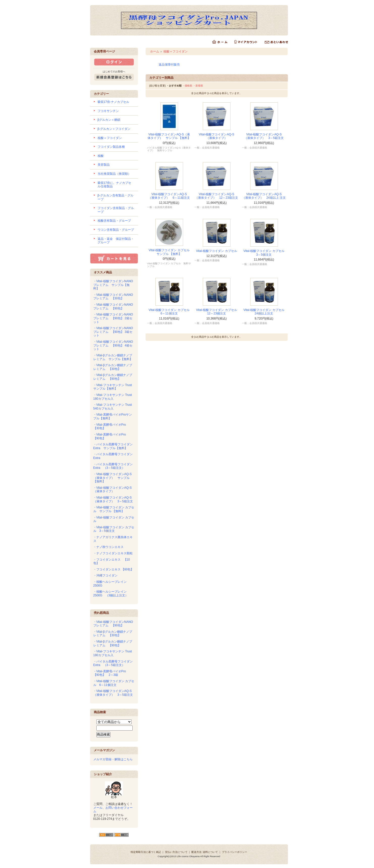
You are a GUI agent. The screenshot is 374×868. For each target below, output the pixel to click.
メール (98, 808)
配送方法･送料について (205, 852)
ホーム (155, 51)
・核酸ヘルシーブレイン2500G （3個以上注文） (111, 594)
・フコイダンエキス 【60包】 (114, 569)
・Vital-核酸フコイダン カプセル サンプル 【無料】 (114, 509)
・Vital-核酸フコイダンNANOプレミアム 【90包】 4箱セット (113, 345)
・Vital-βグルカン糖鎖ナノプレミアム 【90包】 (113, 377)
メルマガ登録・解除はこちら (113, 759)
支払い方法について (176, 852)
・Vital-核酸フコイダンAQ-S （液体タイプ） (114, 490)
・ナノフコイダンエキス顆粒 (113, 553)
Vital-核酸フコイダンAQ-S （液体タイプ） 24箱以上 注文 (264, 196)
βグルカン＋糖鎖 (109, 120)
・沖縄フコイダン (105, 575)
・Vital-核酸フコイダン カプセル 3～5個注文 (114, 529)
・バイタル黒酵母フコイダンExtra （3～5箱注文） (113, 466)
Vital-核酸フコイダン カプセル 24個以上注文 (265, 312)
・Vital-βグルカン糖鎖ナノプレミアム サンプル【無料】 (113, 357)
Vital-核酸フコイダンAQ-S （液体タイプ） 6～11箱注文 (169, 196)
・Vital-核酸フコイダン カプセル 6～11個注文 (114, 683)
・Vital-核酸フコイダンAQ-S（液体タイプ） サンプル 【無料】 (112, 478)
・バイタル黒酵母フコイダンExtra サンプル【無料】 (113, 446)
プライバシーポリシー (235, 852)
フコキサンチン (108, 111)
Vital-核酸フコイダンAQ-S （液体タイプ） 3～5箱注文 (264, 136)
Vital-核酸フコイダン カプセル (216, 251)
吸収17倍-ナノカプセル (113, 102)
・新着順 (198, 86)
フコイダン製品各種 (111, 147)
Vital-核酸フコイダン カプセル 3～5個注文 (265, 253)
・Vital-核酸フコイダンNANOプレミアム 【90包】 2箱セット (113, 318)
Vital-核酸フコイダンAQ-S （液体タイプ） (218, 136)
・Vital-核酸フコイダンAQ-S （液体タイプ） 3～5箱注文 (114, 499)
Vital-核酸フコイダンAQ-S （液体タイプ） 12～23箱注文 (217, 196)
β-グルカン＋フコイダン (114, 129)
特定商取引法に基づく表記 (146, 852)
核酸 (101, 156)
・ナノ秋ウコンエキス (108, 547)
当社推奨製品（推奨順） (114, 174)
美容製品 (104, 165)
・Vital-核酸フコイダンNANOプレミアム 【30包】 (113, 297)
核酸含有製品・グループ (114, 221)
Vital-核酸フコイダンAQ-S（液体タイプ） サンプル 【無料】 (169, 136)
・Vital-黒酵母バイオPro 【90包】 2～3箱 (111, 673)
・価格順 (187, 86)
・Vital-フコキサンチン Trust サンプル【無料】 (114, 387)
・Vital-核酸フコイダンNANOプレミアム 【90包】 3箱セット (113, 332)
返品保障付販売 (169, 65)
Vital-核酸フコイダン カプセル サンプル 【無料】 (170, 252)
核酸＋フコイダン (110, 138)
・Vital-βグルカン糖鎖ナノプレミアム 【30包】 (113, 367)
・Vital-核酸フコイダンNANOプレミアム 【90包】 (113, 307)
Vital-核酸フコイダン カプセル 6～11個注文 (170, 312)
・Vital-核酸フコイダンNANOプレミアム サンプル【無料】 (113, 285)
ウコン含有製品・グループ (116, 230)
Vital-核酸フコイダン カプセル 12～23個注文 (218, 312)
